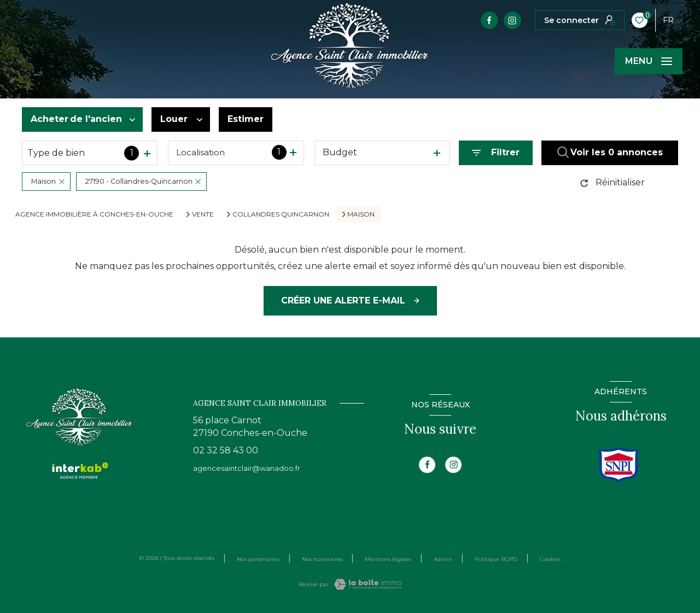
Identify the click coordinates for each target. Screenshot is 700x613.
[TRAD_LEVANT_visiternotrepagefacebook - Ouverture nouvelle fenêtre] (489, 20)
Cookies (550, 559)
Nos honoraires (322, 559)
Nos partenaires (258, 559)
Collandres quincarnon (281, 214)
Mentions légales (388, 559)
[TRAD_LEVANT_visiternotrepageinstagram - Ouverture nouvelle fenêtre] (512, 20)
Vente (203, 214)
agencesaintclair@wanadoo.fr (247, 468)
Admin (443, 559)
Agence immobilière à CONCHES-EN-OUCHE (94, 214)
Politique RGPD (496, 559)
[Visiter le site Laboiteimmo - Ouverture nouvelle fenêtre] (366, 584)
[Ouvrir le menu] (649, 61)
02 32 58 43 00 (226, 450)
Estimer (246, 119)
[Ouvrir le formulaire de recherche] (496, 153)
